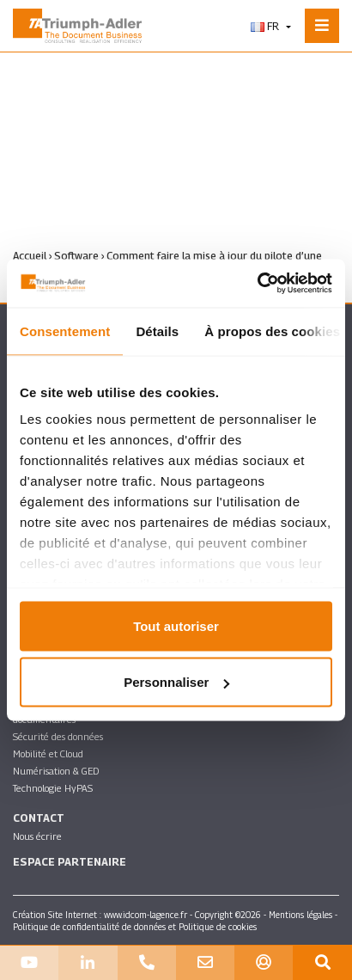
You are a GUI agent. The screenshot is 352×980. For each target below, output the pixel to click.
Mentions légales (300, 915)
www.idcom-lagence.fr (146, 915)
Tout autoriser (176, 625)
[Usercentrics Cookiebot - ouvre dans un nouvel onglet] (257, 284)
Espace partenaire (70, 862)
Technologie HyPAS (53, 788)
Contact (39, 818)
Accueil (30, 256)
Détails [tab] (157, 331)
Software (76, 256)
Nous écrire (37, 836)
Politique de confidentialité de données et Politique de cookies (135, 927)
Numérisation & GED (56, 771)
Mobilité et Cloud (48, 753)
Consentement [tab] (65, 331)
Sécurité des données (58, 736)
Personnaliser (176, 682)
